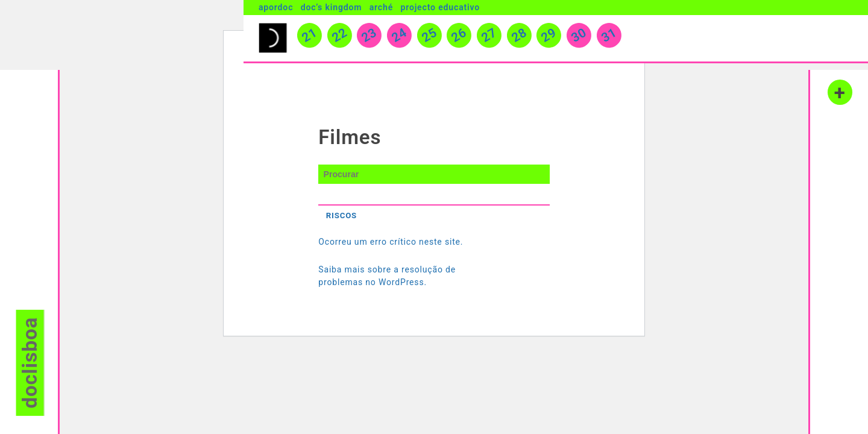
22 (339, 38)
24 (400, 38)
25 (429, 38)
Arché (381, 7)
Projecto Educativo (440, 7)
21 (310, 38)
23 (370, 38)
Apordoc (276, 7)
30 (579, 38)
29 (549, 38)
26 (459, 38)
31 (609, 38)
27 (489, 38)
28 (519, 38)
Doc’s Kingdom (332, 7)
